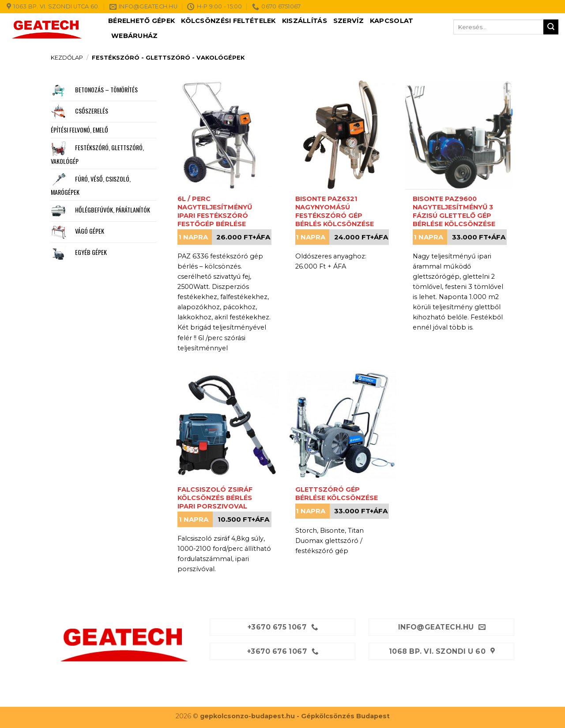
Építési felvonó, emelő (79, 130)
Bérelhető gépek (141, 21)
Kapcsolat (392, 21)
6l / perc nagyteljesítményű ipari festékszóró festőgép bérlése (215, 211)
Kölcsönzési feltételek (228, 21)
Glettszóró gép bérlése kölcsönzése (337, 494)
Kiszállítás (305, 21)
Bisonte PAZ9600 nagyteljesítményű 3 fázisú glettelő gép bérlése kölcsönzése (454, 211)
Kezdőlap (67, 58)
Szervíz (348, 21)
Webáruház (135, 36)
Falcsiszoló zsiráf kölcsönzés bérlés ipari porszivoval (215, 498)
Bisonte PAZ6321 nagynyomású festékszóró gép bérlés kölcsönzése (335, 211)
